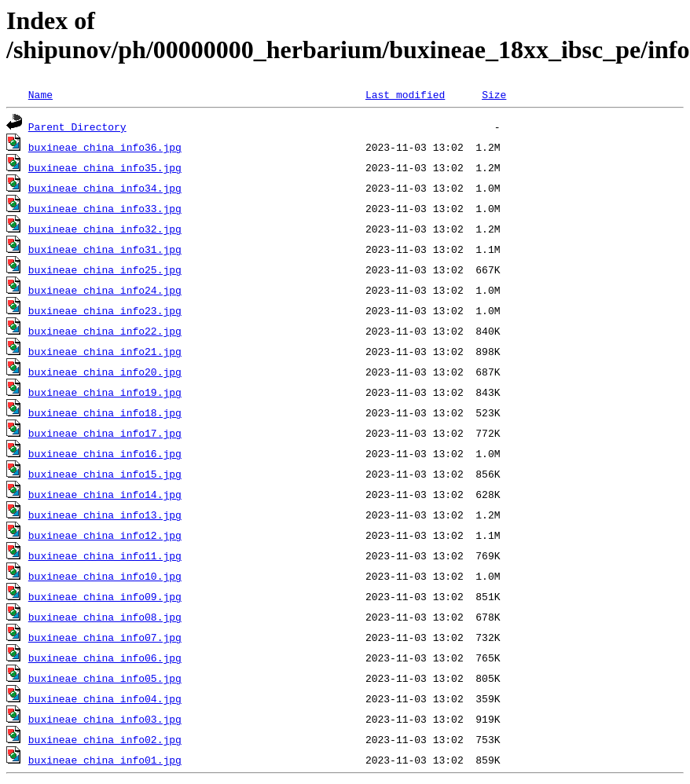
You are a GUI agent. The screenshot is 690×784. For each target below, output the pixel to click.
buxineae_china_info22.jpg (105, 331)
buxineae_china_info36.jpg (105, 147)
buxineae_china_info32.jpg (105, 229)
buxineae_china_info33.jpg (105, 208)
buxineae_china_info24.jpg (105, 290)
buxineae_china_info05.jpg (105, 678)
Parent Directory (77, 126)
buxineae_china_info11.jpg (105, 555)
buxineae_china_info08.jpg (105, 617)
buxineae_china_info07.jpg (105, 637)
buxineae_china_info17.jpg (105, 433)
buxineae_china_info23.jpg (105, 310)
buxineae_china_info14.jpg (105, 494)
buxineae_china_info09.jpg (105, 596)
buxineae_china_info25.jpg (105, 269)
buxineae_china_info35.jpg (105, 167)
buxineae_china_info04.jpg (105, 698)
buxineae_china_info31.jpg (105, 249)
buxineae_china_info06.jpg (105, 658)
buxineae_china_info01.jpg (105, 760)
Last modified (405, 94)
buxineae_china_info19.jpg (105, 392)
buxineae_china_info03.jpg (105, 719)
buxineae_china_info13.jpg (105, 515)
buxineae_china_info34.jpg (105, 188)
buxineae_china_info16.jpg (105, 453)
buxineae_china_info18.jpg (105, 412)
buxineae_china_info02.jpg (105, 739)
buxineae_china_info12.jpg (105, 535)
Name (40, 94)
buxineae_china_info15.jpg (105, 474)
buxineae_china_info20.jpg (105, 372)
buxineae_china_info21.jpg (105, 351)
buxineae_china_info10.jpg (105, 576)
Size (494, 94)
